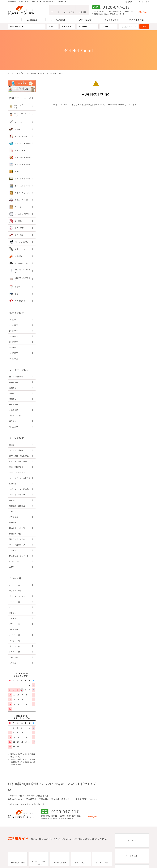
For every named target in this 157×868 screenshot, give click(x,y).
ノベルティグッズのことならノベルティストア (26, 73)
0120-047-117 (116, 7)
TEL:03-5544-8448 (113, 11)
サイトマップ (144, 2)
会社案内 (129, 2)
